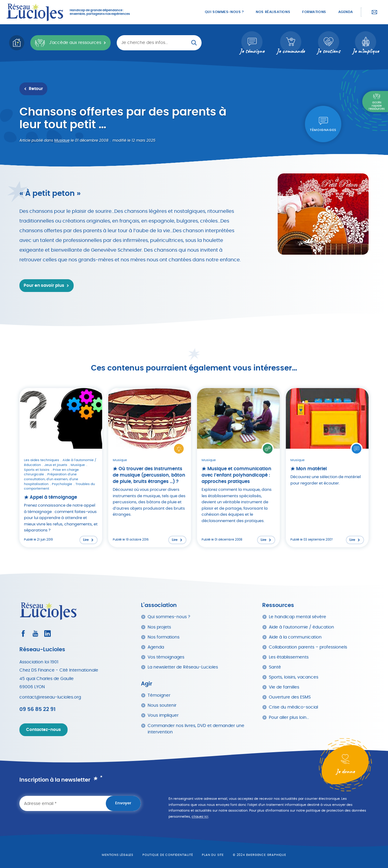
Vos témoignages (166, 657)
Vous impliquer (163, 715)
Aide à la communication (295, 637)
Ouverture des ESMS (290, 697)
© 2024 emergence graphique (259, 855)
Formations (314, 12)
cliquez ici (200, 817)
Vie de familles (284, 687)
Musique (62, 140)
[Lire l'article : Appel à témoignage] (61, 468)
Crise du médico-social (293, 707)
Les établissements (289, 657)
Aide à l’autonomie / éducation (301, 627)
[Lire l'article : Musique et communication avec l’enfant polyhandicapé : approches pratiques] (238, 468)
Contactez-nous (374, 12)
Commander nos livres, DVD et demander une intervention (196, 729)
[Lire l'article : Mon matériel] (327, 468)
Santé (275, 667)
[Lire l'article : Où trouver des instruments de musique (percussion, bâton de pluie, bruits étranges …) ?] (150, 468)
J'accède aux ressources (68, 43)
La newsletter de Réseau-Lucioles (183, 667)
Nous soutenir (162, 705)
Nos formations (164, 637)
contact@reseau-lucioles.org (50, 697)
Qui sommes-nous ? (224, 12)
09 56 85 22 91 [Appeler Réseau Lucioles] (37, 709)
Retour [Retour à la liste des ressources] (36, 89)
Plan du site (213, 855)
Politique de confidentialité (168, 855)
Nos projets (159, 627)
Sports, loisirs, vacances (294, 677)
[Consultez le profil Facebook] (23, 633)
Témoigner (159, 695)
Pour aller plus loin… (289, 717)
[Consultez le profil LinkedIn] (47, 633)
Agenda (346, 12)
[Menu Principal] (375, 102)
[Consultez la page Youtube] (35, 633)
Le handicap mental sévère (298, 617)
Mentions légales (118, 855)
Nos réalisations (273, 12)
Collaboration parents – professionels (308, 647)
